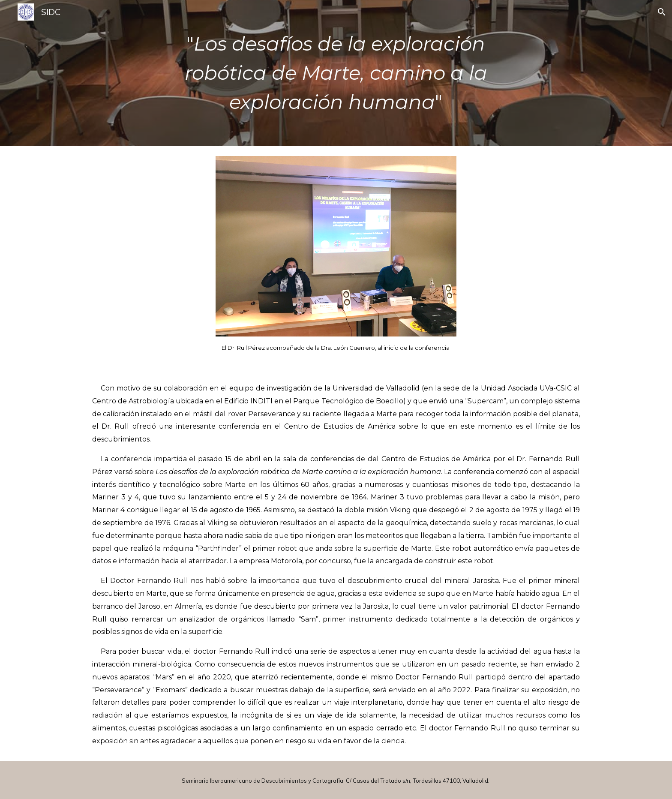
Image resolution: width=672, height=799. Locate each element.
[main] (336, 73)
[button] (662, 12)
